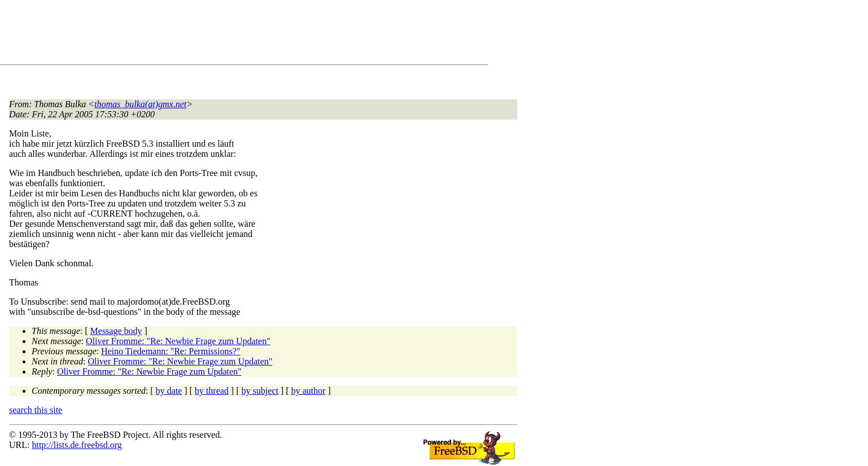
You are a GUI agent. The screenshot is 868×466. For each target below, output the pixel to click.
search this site (36, 410)
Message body (116, 331)
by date (169, 391)
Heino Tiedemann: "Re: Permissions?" (171, 351)
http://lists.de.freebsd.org (77, 445)
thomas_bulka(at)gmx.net (140, 104)
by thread (212, 391)
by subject (260, 391)
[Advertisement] (215, 34)
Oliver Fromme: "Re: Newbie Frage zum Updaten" (178, 341)
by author (308, 391)
